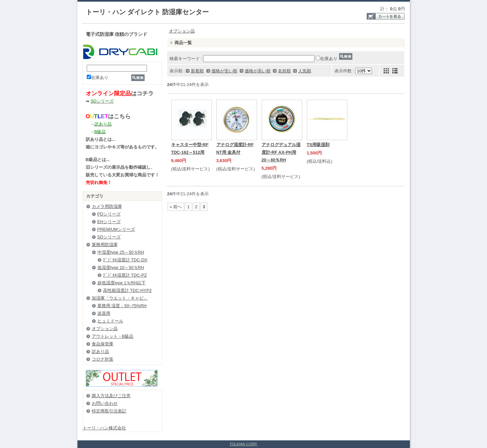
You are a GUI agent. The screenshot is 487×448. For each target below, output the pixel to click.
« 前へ (176, 207)
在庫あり (98, 78)
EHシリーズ (109, 222)
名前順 (284, 71)
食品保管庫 (103, 344)
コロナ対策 (103, 359)
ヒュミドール (110, 321)
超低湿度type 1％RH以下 (122, 283)
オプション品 (105, 329)
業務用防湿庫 (105, 245)
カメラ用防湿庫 (107, 206)
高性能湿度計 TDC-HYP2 (127, 290)
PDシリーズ (109, 214)
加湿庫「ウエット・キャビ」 (120, 298)
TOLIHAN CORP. (244, 444)
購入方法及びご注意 (111, 396)
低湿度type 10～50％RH (121, 268)
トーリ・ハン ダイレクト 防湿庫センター (147, 12)
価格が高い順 (258, 71)
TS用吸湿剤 (318, 145)
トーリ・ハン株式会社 (104, 428)
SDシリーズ (109, 237)
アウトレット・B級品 (113, 336)
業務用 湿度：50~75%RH (122, 306)
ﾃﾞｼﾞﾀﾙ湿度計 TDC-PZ (125, 275)
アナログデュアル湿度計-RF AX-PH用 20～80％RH (281, 152)
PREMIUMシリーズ (116, 229)
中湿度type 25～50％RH (121, 252)
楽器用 (104, 313)
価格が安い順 (224, 71)
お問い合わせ (105, 403)
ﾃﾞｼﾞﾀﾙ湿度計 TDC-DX (125, 260)
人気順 (305, 71)
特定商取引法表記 (109, 411)
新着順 (197, 71)
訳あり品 (100, 352)
